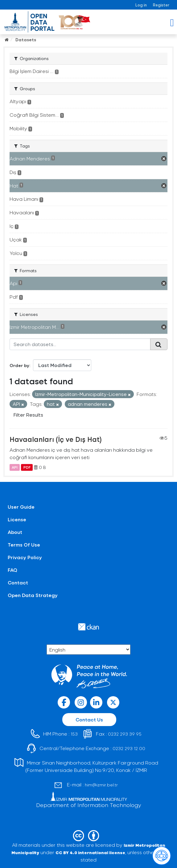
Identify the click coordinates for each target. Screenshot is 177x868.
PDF (27, 467)
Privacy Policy (25, 557)
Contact (18, 582)
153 (74, 734)
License (17, 519)
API (15, 467)
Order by (19, 365)
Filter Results (28, 415)
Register (161, 5)
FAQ (12, 570)
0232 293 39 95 (125, 734)
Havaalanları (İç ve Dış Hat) (56, 439)
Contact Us (89, 719)
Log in (141, 5)
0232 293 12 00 (129, 748)
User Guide (21, 507)
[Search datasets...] (80, 344)
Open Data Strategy (33, 595)
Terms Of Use (24, 545)
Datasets (26, 40)
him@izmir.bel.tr (101, 785)
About (15, 532)
